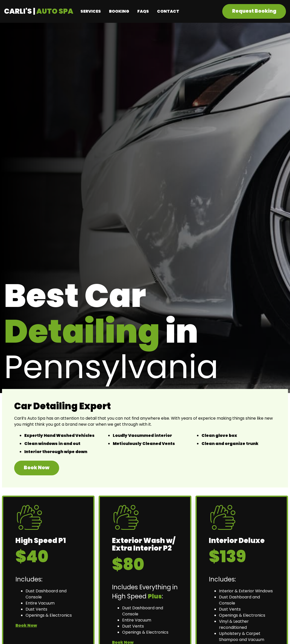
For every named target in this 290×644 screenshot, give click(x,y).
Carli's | (39, 11)
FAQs (143, 11)
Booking (119, 11)
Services (91, 11)
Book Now (37, 468)
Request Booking (254, 11)
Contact (168, 11)
